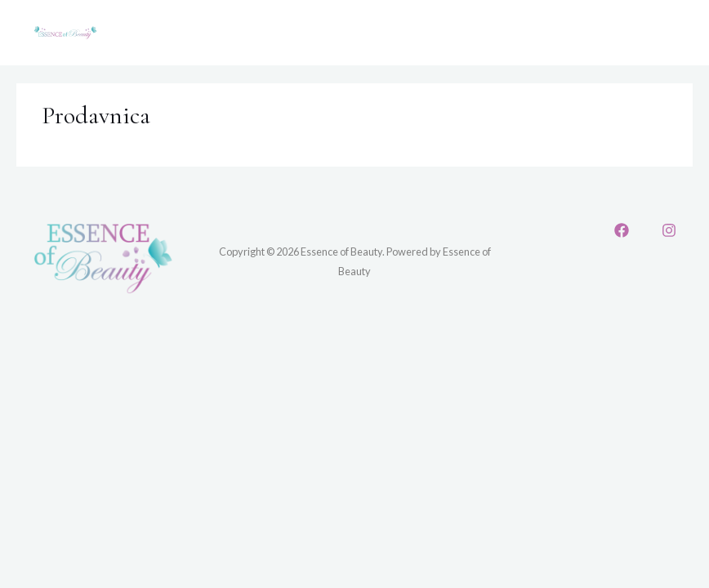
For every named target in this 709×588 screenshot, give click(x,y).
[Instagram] (669, 230)
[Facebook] (622, 230)
